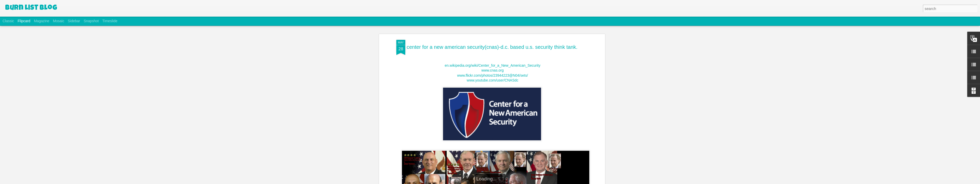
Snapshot (91, 21)
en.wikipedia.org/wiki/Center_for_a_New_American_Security (492, 65)
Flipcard (24, 21)
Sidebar (74, 21)
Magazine (42, 21)
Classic (8, 21)
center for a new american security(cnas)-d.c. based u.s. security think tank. (492, 47)
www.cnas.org (492, 70)
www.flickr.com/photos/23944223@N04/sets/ (492, 75)
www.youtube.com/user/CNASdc (493, 80)
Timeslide (110, 21)
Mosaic (58, 21)
